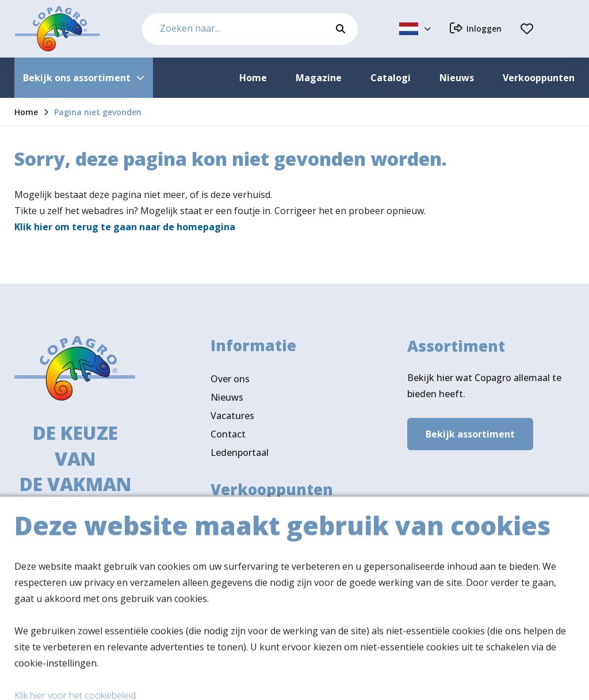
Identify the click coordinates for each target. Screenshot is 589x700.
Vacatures (232, 419)
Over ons (230, 382)
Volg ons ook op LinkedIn (266, 604)
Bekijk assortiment (470, 435)
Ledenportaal (240, 455)
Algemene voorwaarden (407, 680)
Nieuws (227, 400)
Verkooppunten (265, 564)
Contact (228, 437)
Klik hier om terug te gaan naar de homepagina (125, 227)
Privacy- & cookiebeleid (525, 680)
